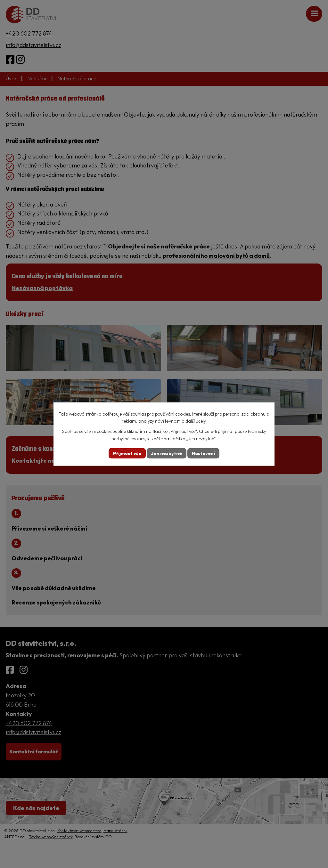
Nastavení (203, 453)
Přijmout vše (127, 453)
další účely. (196, 421)
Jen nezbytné (167, 453)
